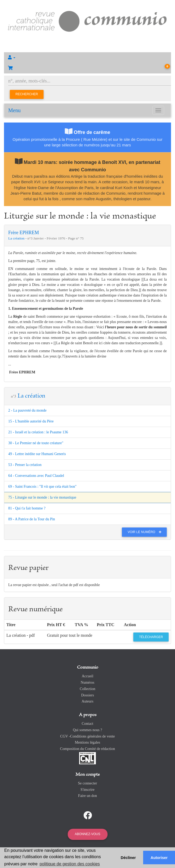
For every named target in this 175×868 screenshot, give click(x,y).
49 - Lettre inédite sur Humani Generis (37, 454)
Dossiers (87, 695)
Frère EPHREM (24, 233)
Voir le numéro (146, 532)
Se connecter (88, 783)
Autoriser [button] (159, 858)
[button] (87, 58)
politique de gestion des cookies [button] (70, 864)
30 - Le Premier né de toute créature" (36, 443)
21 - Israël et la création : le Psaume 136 (38, 432)
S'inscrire (87, 790)
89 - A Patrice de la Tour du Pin (32, 519)
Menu (14, 110)
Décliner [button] (128, 858)
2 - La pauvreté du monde (27, 410)
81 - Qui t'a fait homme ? (27, 508)
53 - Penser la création (25, 465)
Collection (87, 689)
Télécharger (151, 637)
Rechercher (27, 94)
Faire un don (87, 796)
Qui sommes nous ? (87, 730)
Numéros (87, 682)
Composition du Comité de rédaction (87, 749)
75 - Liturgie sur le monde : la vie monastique (42, 497)
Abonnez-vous (87, 834)
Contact (88, 724)
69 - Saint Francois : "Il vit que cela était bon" (42, 487)
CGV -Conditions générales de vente (88, 736)
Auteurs (87, 701)
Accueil (88, 676)
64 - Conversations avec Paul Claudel (36, 476)
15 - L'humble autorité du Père (31, 421)
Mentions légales (87, 742)
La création (17, 238)
